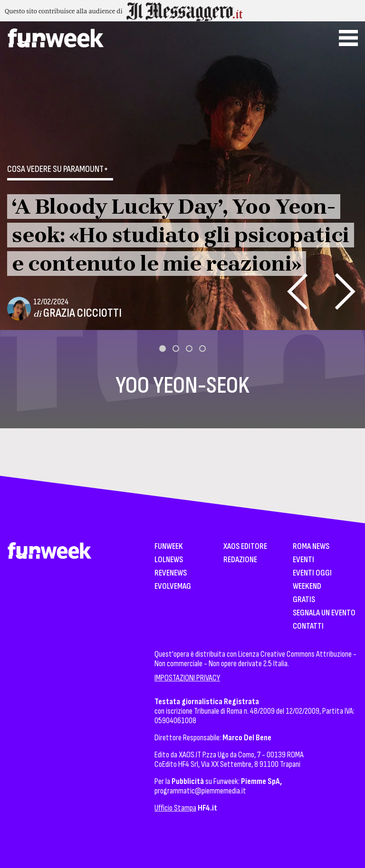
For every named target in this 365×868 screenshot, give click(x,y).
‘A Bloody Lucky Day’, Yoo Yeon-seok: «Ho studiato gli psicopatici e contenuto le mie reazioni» (181, 235)
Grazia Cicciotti (82, 313)
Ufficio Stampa (175, 808)
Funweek (169, 547)
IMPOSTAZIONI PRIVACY (187, 678)
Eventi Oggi (312, 573)
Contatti (308, 627)
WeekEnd (307, 587)
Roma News (311, 547)
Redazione (240, 560)
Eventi (303, 560)
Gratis (304, 600)
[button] (163, 349)
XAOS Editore (245, 547)
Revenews (171, 573)
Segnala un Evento (324, 613)
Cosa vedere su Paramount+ (58, 169)
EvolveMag (173, 587)
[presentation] (297, 291)
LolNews (169, 560)
